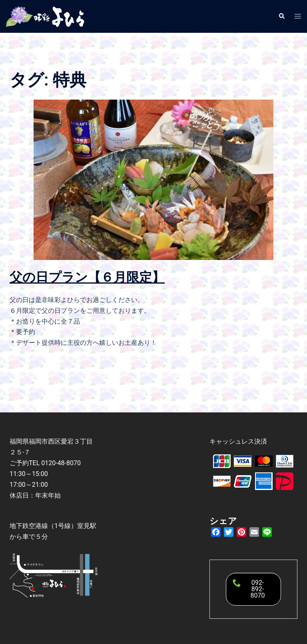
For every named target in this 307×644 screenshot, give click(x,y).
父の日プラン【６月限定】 (87, 277)
